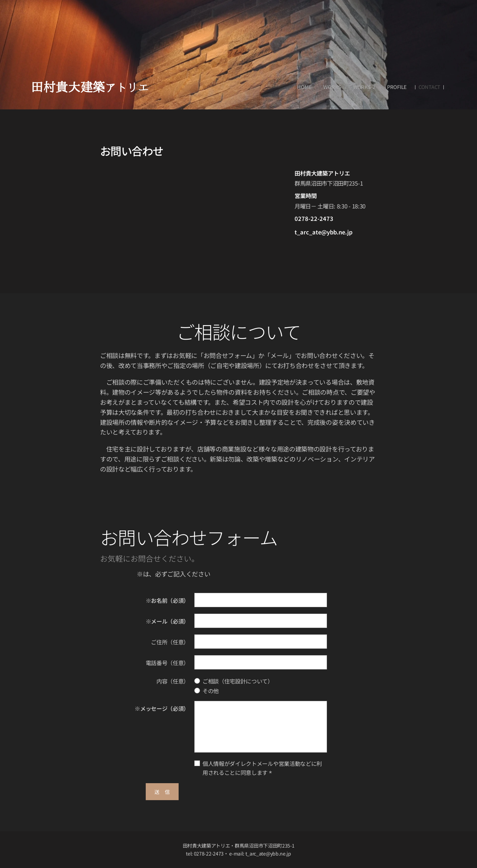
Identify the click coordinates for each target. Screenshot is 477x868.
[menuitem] (304, 87)
